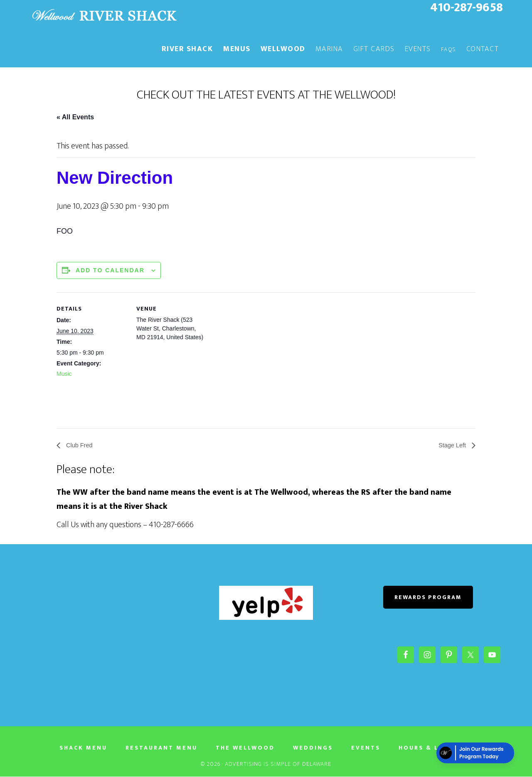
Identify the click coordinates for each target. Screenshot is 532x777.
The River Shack (104, 16)
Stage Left (452, 445)
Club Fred (80, 445)
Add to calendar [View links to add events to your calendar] (110, 270)
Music (64, 374)
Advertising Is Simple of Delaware (278, 764)
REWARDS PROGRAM (428, 598)
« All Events (75, 117)
